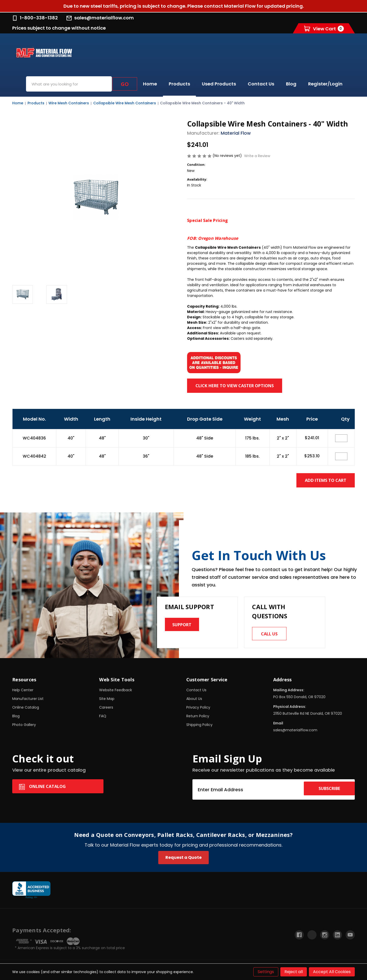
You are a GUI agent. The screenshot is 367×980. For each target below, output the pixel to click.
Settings (266, 972)
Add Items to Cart (320, 480)
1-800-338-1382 (35, 18)
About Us (194, 701)
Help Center (23, 692)
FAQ (103, 718)
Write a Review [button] (257, 156)
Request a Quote (183, 860)
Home (150, 84)
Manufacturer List (28, 701)
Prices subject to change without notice (59, 28)
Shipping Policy (199, 727)
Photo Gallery (24, 727)
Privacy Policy (198, 710)
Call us (272, 635)
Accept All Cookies (332, 972)
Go (125, 84)
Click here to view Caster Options (244, 386)
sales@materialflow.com (100, 18)
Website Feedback (116, 692)
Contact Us (261, 84)
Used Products (219, 84)
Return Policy (198, 718)
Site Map (107, 701)
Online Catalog (26, 710)
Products (179, 84)
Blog (291, 84)
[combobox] (69, 84)
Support (184, 626)
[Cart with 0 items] (324, 28)
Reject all (294, 972)
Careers (106, 710)
